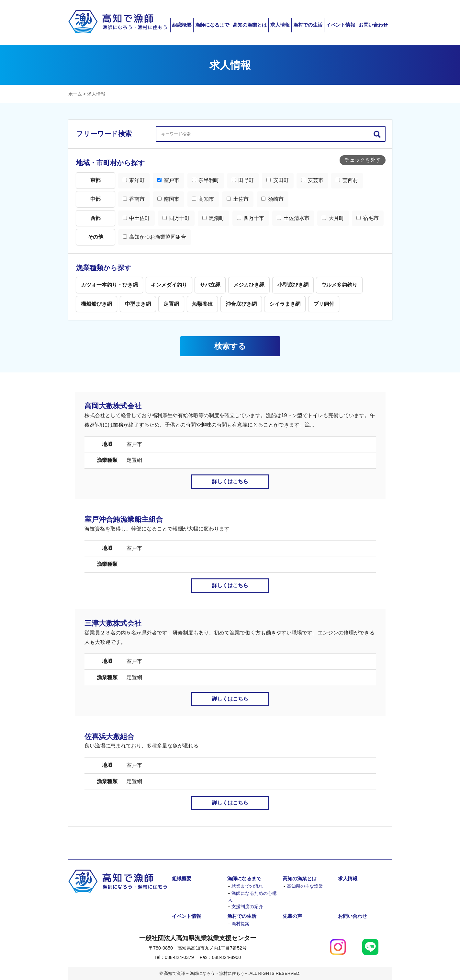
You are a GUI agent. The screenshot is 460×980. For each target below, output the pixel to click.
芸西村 (347, 180)
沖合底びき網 (241, 304)
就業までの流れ (247, 886)
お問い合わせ (373, 25)
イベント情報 (341, 25)
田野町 (243, 180)
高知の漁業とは (250, 25)
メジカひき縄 (249, 285)
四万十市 (251, 218)
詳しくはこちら (230, 481)
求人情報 (280, 25)
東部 (95, 180)
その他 (95, 237)
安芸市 (312, 180)
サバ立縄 (210, 285)
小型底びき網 (293, 285)
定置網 (171, 304)
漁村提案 (241, 924)
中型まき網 (138, 304)
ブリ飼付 (324, 304)
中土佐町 (136, 218)
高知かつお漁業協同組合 (154, 237)
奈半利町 (206, 180)
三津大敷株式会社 (113, 623)
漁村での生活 (308, 25)
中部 (95, 199)
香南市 (134, 199)
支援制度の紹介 (247, 907)
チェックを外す (363, 160)
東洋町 (134, 180)
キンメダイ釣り (169, 285)
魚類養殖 (202, 304)
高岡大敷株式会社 (113, 406)
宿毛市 (367, 218)
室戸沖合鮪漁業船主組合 (124, 519)
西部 (95, 218)
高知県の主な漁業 (305, 886)
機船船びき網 (96, 304)
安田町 (277, 180)
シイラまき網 (285, 304)
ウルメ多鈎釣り (339, 285)
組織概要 (182, 25)
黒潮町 (213, 218)
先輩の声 (292, 916)
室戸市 (168, 180)
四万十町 (176, 218)
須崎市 (272, 199)
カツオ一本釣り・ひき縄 (109, 285)
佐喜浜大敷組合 (109, 737)
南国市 (168, 199)
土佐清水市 (293, 218)
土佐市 (238, 199)
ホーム (75, 94)
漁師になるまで (212, 25)
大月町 (333, 218)
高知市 (203, 199)
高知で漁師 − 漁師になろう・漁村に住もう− (118, 22)
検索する (230, 346)
